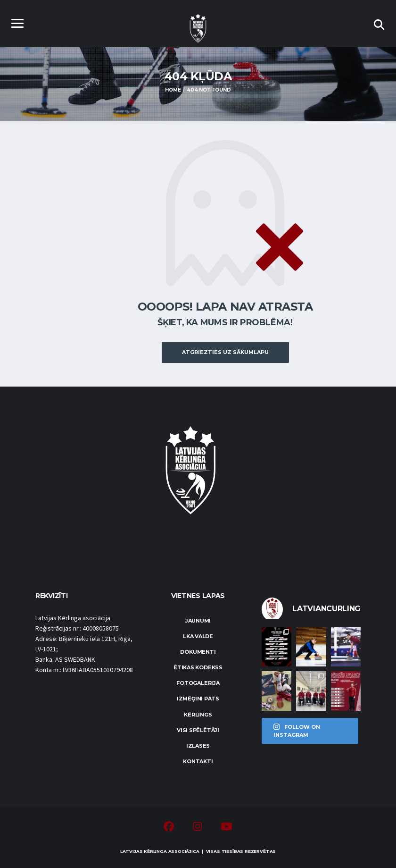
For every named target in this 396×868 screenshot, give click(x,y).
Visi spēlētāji (198, 730)
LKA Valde (198, 636)
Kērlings (198, 715)
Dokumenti (198, 652)
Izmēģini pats (198, 699)
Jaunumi (198, 621)
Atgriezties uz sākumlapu (225, 352)
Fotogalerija (198, 683)
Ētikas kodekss (198, 667)
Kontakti (198, 761)
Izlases (198, 746)
